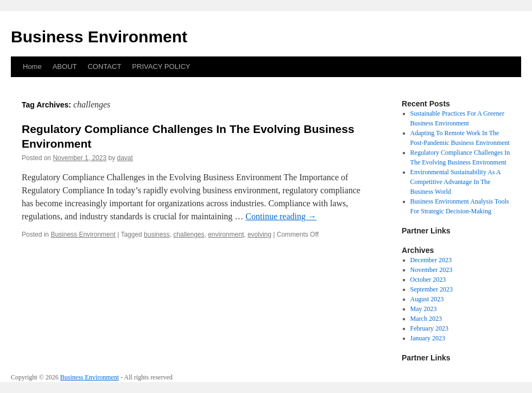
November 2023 (432, 270)
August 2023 (427, 299)
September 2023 (432, 289)
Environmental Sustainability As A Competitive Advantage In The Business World (455, 182)
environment (226, 234)
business (157, 234)
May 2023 (424, 309)
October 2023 (428, 280)
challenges (189, 234)
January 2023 (428, 338)
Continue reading (281, 216)
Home (32, 66)
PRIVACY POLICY (161, 66)
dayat (125, 158)
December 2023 (431, 260)
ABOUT (65, 66)
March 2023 (426, 319)
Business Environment (99, 37)
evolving (259, 234)
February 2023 (429, 328)
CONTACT (104, 66)
